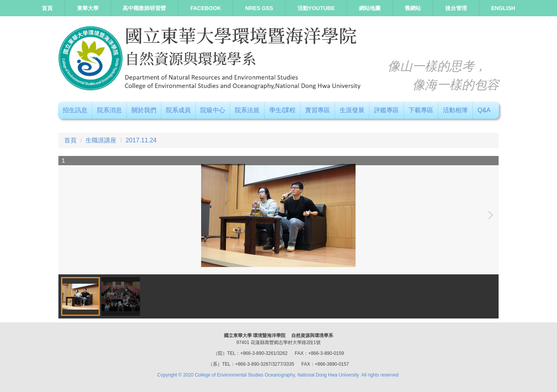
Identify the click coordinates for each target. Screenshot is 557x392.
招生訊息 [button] (75, 110)
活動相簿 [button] (455, 110)
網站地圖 (370, 8)
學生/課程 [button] (282, 110)
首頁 (47, 8)
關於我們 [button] (144, 110)
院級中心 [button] (213, 110)
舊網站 (413, 8)
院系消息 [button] (109, 110)
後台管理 (456, 8)
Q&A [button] (484, 110)
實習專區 (318, 110)
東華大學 (88, 8)
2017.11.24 (141, 140)
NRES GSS (259, 8)
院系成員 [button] (178, 110)
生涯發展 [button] (352, 110)
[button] (489, 215)
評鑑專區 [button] (386, 110)
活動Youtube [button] (316, 8)
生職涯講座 (101, 140)
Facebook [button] (206, 8)
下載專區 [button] (421, 110)
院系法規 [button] (247, 110)
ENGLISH (503, 8)
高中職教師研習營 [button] (144, 8)
